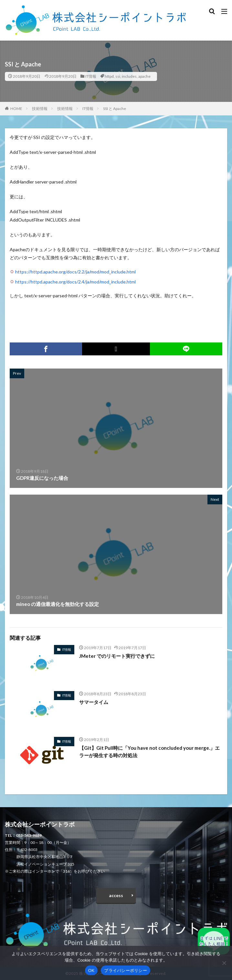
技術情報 (40, 109)
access (116, 895)
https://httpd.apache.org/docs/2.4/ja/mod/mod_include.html (75, 282)
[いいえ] (224, 963)
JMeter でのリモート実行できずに (117, 656)
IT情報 (91, 76)
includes (129, 76)
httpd (109, 76)
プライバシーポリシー (126, 970)
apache (144, 76)
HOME (16, 109)
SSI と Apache (115, 109)
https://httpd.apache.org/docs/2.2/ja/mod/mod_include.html (75, 272)
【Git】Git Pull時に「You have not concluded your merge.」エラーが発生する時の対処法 (149, 752)
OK (91, 970)
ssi (118, 76)
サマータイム (94, 702)
